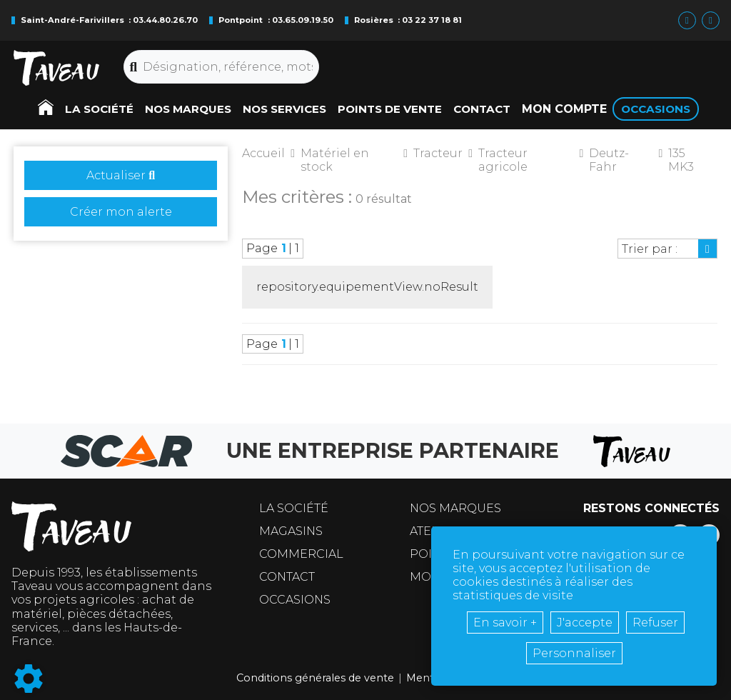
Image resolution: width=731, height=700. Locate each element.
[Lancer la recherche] (134, 67)
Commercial (301, 554)
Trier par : (650, 249)
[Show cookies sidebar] (29, 679)
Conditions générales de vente (315, 678)
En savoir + (505, 622)
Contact (287, 577)
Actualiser (121, 175)
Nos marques (455, 508)
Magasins (291, 531)
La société (294, 508)
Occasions (295, 600)
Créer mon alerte (121, 212)
